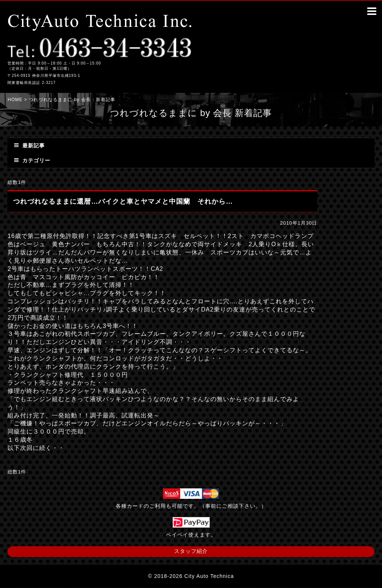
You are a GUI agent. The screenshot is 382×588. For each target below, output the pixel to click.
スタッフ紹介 (191, 551)
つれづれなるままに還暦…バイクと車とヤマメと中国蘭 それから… (123, 201)
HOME (15, 100)
